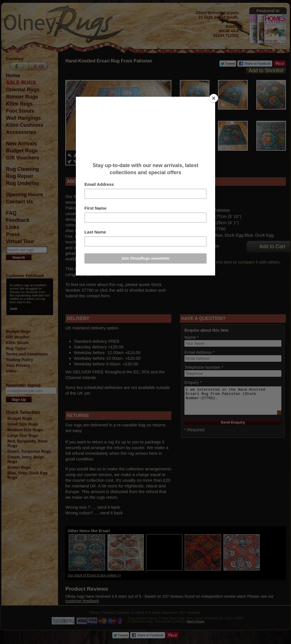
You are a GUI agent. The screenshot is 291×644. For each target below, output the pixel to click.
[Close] (214, 98)
